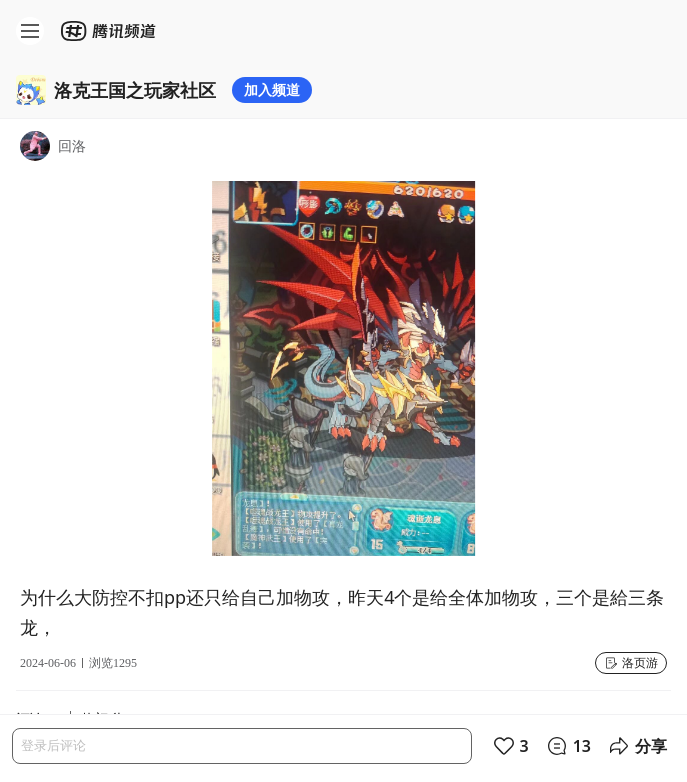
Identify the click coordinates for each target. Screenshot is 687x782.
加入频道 (272, 89)
